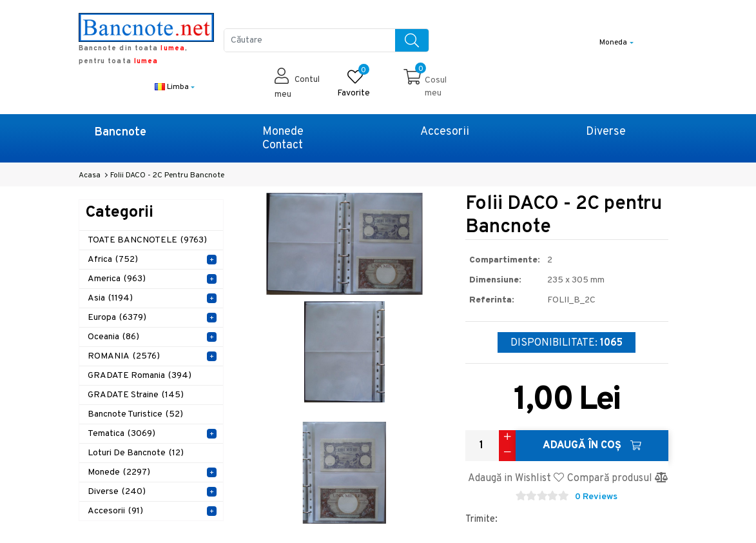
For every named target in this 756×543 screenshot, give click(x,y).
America (117, 279)
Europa (117, 318)
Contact (283, 145)
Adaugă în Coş (592, 446)
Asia (110, 298)
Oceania (113, 337)
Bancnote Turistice (135, 414)
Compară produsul (617, 479)
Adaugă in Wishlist (516, 479)
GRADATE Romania (140, 376)
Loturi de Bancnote (136, 453)
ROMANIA (124, 356)
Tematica (121, 434)
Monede (283, 132)
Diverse (606, 132)
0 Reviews (596, 497)
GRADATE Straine (136, 395)
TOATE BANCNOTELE (147, 240)
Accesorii (445, 132)
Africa (113, 260)
